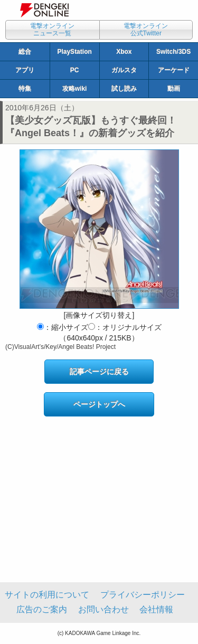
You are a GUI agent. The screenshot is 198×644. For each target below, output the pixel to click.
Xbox (124, 52)
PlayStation (74, 52)
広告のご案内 (42, 609)
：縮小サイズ (63, 327)
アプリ (25, 70)
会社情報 (156, 609)
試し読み (124, 89)
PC (75, 70)
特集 (25, 89)
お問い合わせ (103, 609)
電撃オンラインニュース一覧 (52, 30)
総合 (25, 52)
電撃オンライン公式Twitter (146, 30)
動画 (174, 89)
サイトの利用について (47, 595)
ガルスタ (124, 70)
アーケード (174, 70)
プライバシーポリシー (143, 595)
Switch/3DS (173, 52)
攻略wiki (75, 89)
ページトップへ (99, 404)
